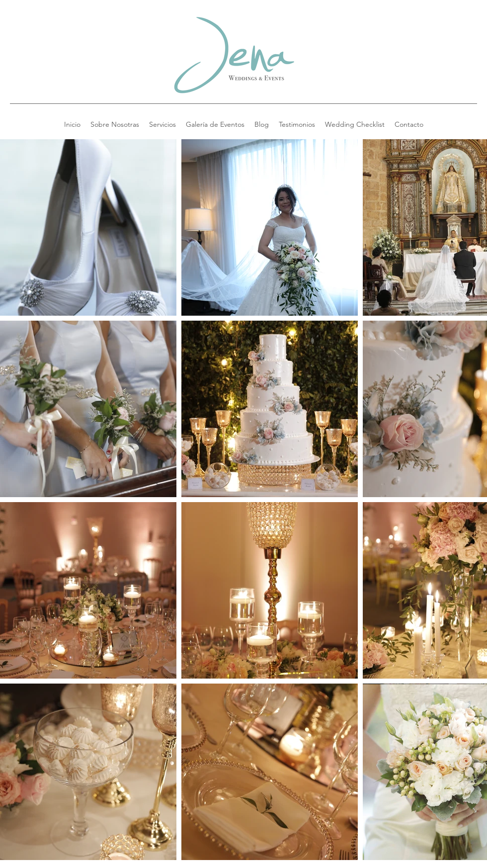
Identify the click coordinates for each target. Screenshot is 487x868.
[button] (355, 124)
